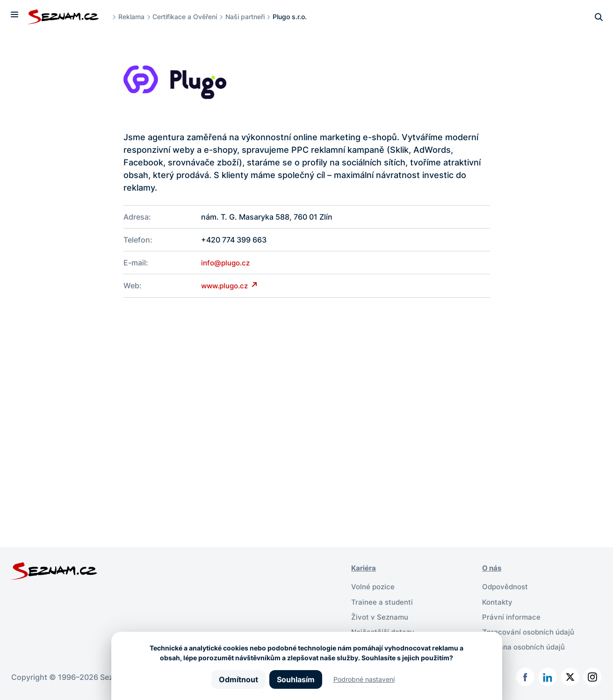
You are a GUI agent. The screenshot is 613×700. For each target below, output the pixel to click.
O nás (493, 567)
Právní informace (512, 616)
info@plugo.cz (227, 263)
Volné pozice (374, 586)
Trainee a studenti (383, 601)
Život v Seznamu (381, 616)
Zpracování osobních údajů (531, 631)
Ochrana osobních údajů (526, 646)
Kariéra (364, 567)
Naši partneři (249, 17)
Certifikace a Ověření (189, 17)
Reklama (135, 17)
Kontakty (498, 601)
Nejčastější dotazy (384, 631)
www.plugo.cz (228, 286)
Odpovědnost (507, 586)
